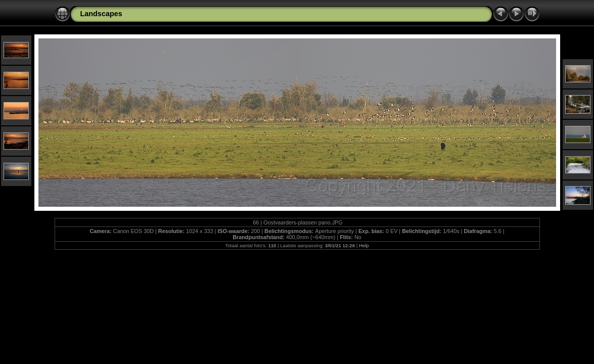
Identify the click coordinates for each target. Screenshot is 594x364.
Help (364, 245)
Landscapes (101, 14)
